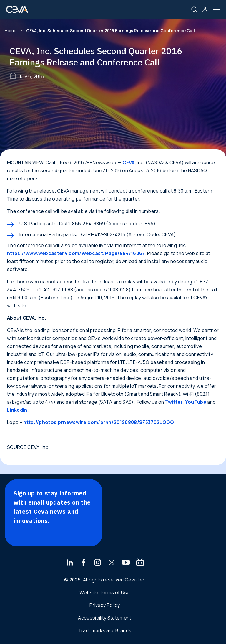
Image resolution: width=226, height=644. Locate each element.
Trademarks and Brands (105, 630)
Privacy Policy (105, 605)
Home (11, 31)
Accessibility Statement (105, 618)
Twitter (174, 402)
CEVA (128, 162)
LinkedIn (17, 410)
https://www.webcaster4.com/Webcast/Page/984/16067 (76, 253)
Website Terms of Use (105, 592)
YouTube (196, 402)
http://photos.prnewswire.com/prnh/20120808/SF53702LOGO (99, 422)
